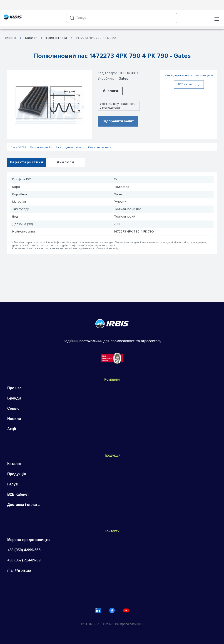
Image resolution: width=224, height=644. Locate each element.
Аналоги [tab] (65, 162)
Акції (12, 429)
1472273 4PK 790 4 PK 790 (96, 38)
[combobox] (122, 18)
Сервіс (13, 408)
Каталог (31, 38)
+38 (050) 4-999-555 (24, 550)
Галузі (13, 484)
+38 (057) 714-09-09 (24, 560)
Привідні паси (56, 38)
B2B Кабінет (18, 494)
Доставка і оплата (23, 505)
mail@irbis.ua (19, 570)
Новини (14, 419)
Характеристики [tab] (26, 162)
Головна (10, 38)
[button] (217, 19)
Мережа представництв (28, 540)
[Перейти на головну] (13, 18)
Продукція (17, 474)
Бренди (14, 398)
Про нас (14, 388)
